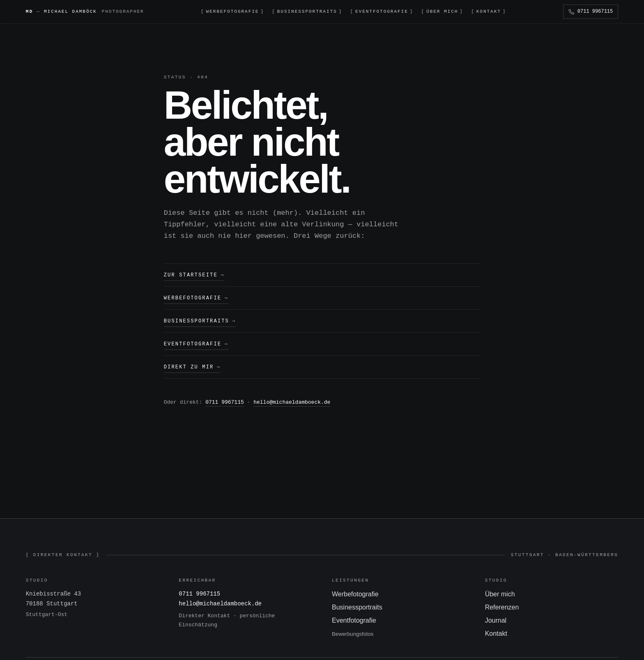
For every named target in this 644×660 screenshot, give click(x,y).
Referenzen (502, 605)
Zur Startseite (194, 275)
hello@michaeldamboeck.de (292, 400)
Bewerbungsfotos (353, 632)
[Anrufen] (591, 12)
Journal (496, 618)
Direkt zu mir (192, 365)
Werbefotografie (196, 298)
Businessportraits (200, 320)
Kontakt (496, 631)
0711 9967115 (225, 400)
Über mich (500, 592)
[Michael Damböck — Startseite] (85, 12)
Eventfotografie (196, 343)
